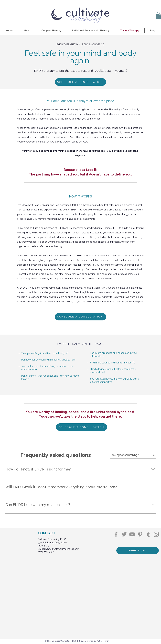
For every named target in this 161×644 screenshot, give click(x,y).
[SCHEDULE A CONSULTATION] (80, 82)
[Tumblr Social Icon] (148, 534)
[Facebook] (116, 534)
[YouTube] (132, 534)
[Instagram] (156, 534)
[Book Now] (138, 551)
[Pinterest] (140, 534)
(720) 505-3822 (46, 552)
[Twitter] (124, 534)
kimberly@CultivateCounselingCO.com (59, 549)
